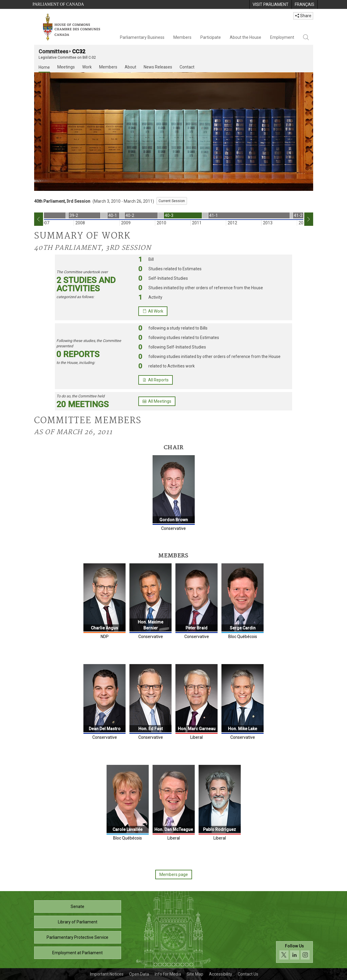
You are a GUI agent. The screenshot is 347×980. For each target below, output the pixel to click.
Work (87, 67)
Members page (174, 875)
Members (182, 37)
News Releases (158, 67)
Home (44, 67)
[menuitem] (270, 4)
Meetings (66, 67)
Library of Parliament (78, 922)
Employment (282, 37)
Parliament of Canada (58, 4)
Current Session (172, 201)
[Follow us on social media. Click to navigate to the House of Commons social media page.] (295, 952)
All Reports (156, 380)
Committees (53, 51)
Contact (187, 67)
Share (303, 16)
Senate (77, 907)
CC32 (79, 51)
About (130, 67)
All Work (153, 311)
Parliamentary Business (142, 37)
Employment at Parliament (77, 953)
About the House (245, 37)
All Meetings (157, 401)
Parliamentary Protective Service (77, 937)
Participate (211, 37)
